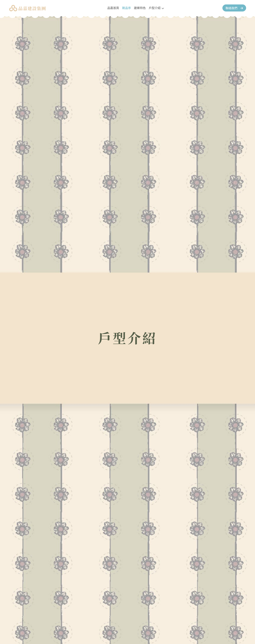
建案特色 (140, 8)
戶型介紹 (155, 8)
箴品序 (126, 8)
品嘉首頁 (113, 8)
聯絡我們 (234, 8)
